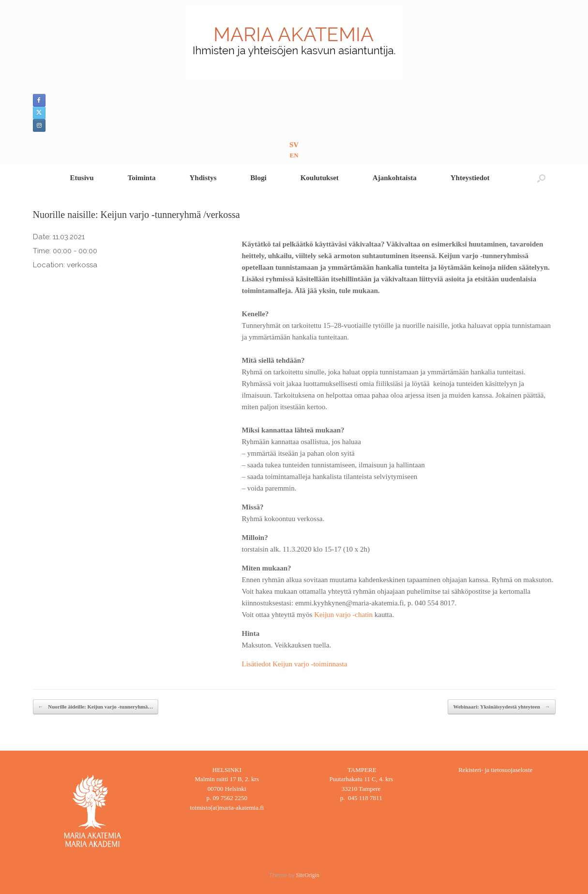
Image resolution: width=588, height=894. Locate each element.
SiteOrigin (308, 875)
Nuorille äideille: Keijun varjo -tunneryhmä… (96, 707)
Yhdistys (203, 178)
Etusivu (82, 178)
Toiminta (142, 178)
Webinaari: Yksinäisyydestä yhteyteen (501, 707)
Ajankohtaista (395, 178)
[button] (541, 178)
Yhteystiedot (470, 178)
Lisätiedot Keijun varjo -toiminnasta (295, 664)
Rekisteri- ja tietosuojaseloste (495, 770)
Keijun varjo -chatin (343, 615)
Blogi (258, 178)
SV (294, 145)
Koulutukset (320, 178)
